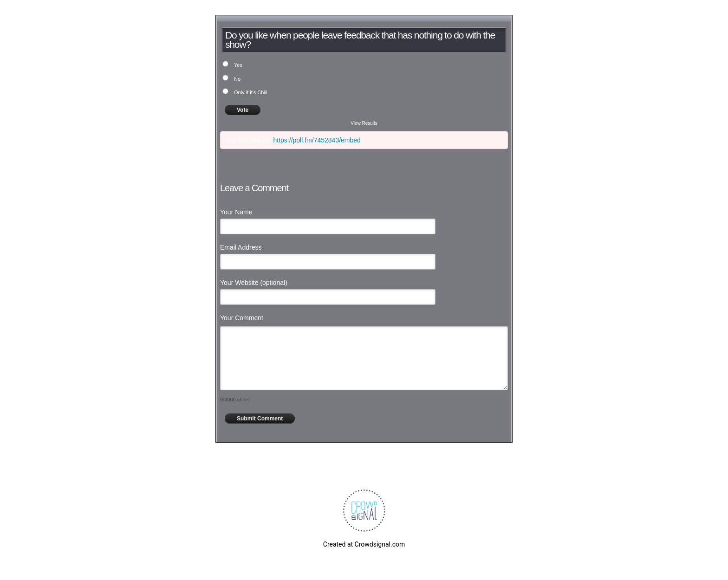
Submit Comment (260, 419)
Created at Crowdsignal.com (364, 544)
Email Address (241, 247)
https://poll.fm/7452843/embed (317, 140)
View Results (364, 123)
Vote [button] (243, 110)
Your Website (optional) (254, 283)
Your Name (236, 212)
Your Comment (242, 318)
